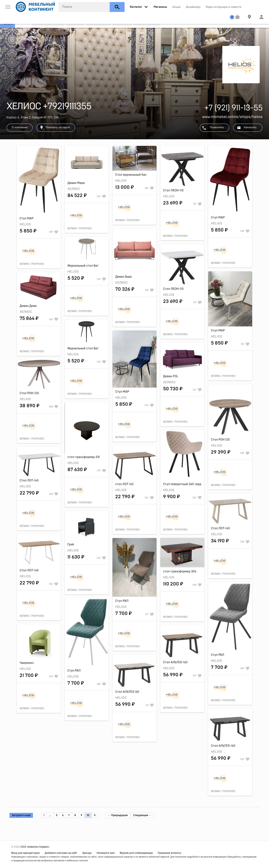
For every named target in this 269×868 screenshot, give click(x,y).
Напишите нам (106, 853)
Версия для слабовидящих (136, 853)
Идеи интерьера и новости (224, 7)
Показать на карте (55, 127)
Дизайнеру (193, 7)
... (50, 815)
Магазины (160, 7)
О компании (20, 127)
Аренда (87, 853)
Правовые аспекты (169, 853)
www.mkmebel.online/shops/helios (232, 117)
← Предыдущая (118, 815)
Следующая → (142, 815)
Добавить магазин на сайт (61, 853)
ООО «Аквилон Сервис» (35, 847)
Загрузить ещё (21, 815)
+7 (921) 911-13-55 (233, 109)
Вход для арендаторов (25, 853)
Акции (176, 7)
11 (95, 815)
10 (88, 815)
